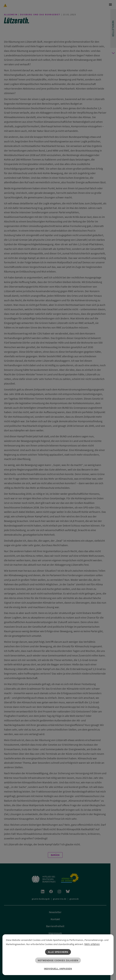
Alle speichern (58, 952)
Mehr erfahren (92, 944)
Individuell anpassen (58, 969)
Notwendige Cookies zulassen (58, 961)
